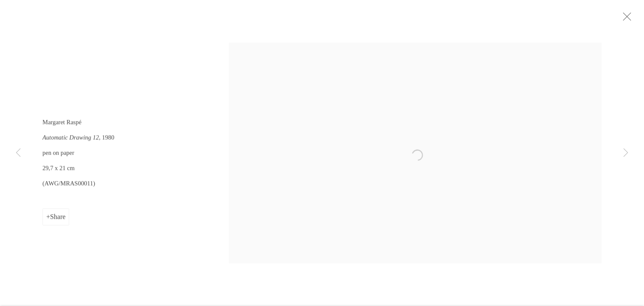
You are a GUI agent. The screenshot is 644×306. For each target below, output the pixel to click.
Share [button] (58, 219)
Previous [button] (18, 153)
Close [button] (628, 19)
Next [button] (626, 153)
